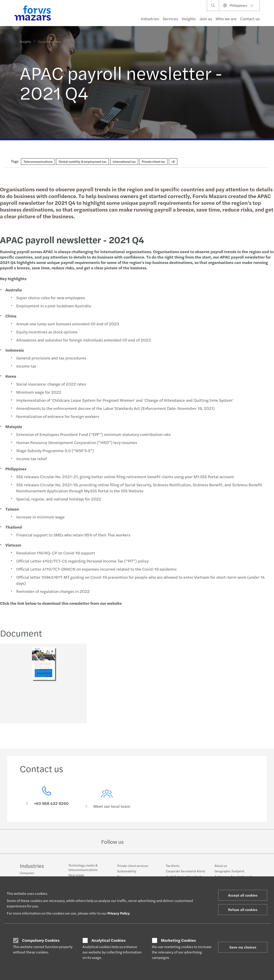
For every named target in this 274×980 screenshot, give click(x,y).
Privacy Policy (119, 913)
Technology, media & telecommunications (83, 867)
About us (221, 866)
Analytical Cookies (108, 940)
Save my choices (243, 947)
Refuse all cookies (243, 910)
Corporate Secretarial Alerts (185, 871)
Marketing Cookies (178, 940)
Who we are (226, 19)
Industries (150, 19)
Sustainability (127, 871)
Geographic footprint (229, 871)
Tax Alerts (173, 866)
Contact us (250, 19)
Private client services (133, 866)
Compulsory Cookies (41, 940)
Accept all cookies (243, 895)
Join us (206, 19)
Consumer (27, 873)
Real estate (76, 875)
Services (170, 19)
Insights (189, 19)
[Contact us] (47, 804)
